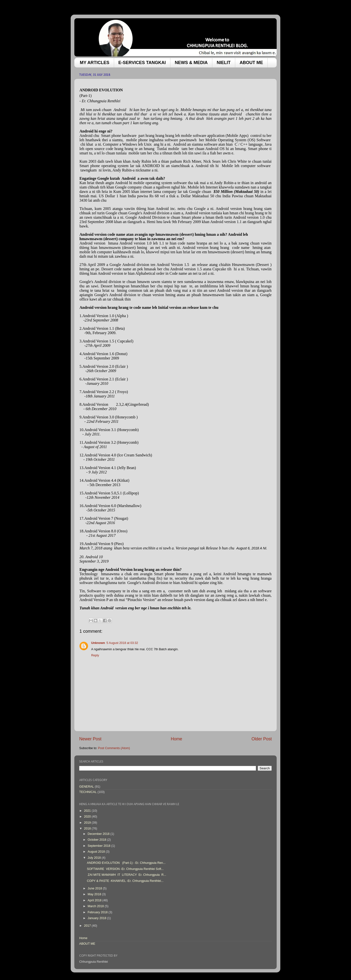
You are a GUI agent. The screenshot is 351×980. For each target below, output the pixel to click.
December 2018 (99, 834)
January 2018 (97, 918)
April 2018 (95, 900)
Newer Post (90, 739)
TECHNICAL (88, 792)
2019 (88, 823)
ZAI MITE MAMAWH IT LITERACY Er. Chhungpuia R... (126, 875)
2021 (88, 811)
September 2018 (100, 846)
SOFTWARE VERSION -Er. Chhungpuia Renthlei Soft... (125, 869)
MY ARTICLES (95, 63)
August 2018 (97, 852)
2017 (88, 926)
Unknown (98, 643)
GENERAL (87, 787)
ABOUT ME (251, 63)
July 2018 (95, 858)
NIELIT (224, 63)
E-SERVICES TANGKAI (142, 63)
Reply (95, 655)
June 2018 (95, 888)
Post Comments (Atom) (114, 748)
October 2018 (97, 840)
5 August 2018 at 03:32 (122, 643)
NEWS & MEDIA (191, 63)
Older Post (262, 739)
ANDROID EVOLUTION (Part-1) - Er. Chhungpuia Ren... (126, 863)
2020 (88, 817)
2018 (88, 829)
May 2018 (95, 894)
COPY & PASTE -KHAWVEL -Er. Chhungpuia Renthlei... (125, 881)
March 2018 (96, 906)
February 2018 (98, 912)
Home (176, 739)
